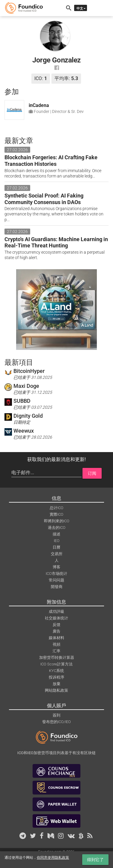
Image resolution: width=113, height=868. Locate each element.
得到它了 (95, 860)
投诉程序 (56, 677)
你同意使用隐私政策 (53, 858)
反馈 (56, 625)
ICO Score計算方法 (56, 664)
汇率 (56, 651)
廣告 (56, 631)
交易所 (57, 554)
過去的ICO (57, 528)
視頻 (56, 644)
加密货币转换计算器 (57, 657)
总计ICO (56, 508)
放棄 (56, 684)
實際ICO (56, 514)
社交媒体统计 (56, 618)
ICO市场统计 (56, 574)
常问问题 (56, 580)
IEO (57, 541)
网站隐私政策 (56, 690)
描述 (56, 534)
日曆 (56, 547)
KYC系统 (56, 671)
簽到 (56, 715)
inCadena (39, 105)
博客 (56, 567)
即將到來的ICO (57, 521)
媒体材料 (56, 638)
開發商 (57, 587)
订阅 (92, 473)
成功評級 (56, 611)
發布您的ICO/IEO (56, 722)
